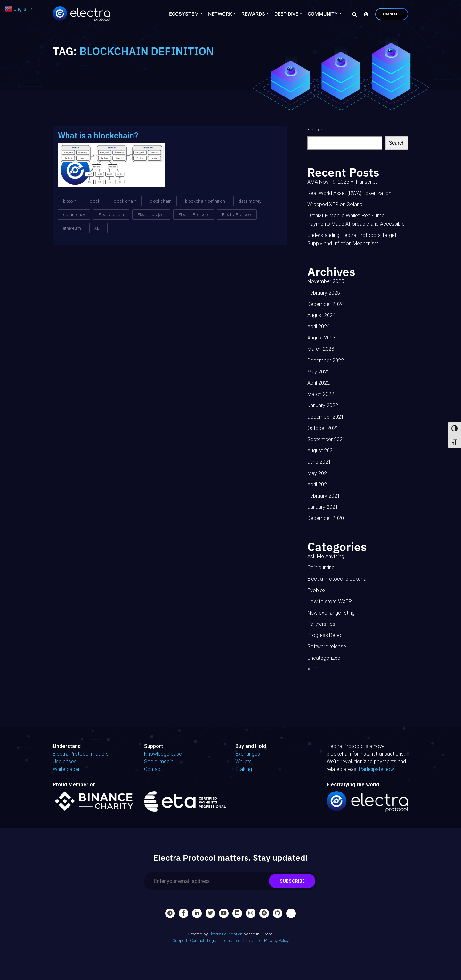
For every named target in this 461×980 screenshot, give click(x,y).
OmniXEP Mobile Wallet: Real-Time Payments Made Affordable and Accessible (356, 220)
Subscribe (292, 881)
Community (323, 14)
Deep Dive (286, 14)
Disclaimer (251, 940)
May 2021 (319, 473)
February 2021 (324, 496)
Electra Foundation (226, 934)
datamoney (74, 214)
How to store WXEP (330, 602)
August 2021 (321, 451)
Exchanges (248, 754)
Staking (244, 769)
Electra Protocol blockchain (339, 579)
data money (250, 201)
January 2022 (323, 405)
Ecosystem (184, 14)
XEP (98, 228)
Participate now (376, 769)
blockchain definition (205, 201)
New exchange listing (331, 613)
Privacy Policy (276, 940)
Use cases (65, 762)
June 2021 (319, 462)
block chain (125, 201)
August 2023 (321, 338)
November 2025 (326, 281)
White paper (66, 769)
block (95, 201)
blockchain (161, 201)
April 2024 (319, 327)
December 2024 (326, 304)
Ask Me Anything (326, 556)
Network (220, 14)
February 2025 (324, 293)
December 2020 (326, 518)
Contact (153, 769)
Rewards (253, 14)
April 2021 (319, 485)
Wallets (243, 762)
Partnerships (321, 624)
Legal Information (223, 940)
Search (315, 130)
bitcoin (70, 201)
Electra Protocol (194, 214)
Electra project (151, 214)
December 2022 (326, 360)
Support (180, 940)
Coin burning (321, 568)
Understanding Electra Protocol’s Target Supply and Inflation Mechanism (352, 239)
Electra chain (111, 214)
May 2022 (319, 372)
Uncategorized (324, 658)
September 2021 (326, 439)
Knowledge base (163, 754)
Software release (327, 646)
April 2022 (319, 383)
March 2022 (321, 394)
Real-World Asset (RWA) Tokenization (349, 193)
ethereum (72, 228)
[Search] (353, 14)
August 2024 (321, 315)
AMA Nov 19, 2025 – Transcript (342, 182)
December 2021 (326, 417)
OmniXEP (392, 14)
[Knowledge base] (364, 14)
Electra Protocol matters (81, 754)
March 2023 (321, 349)
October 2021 (323, 428)
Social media (159, 762)
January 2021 (323, 507)
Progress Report (326, 635)
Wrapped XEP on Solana (335, 204)
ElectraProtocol (237, 214)
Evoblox (316, 590)
